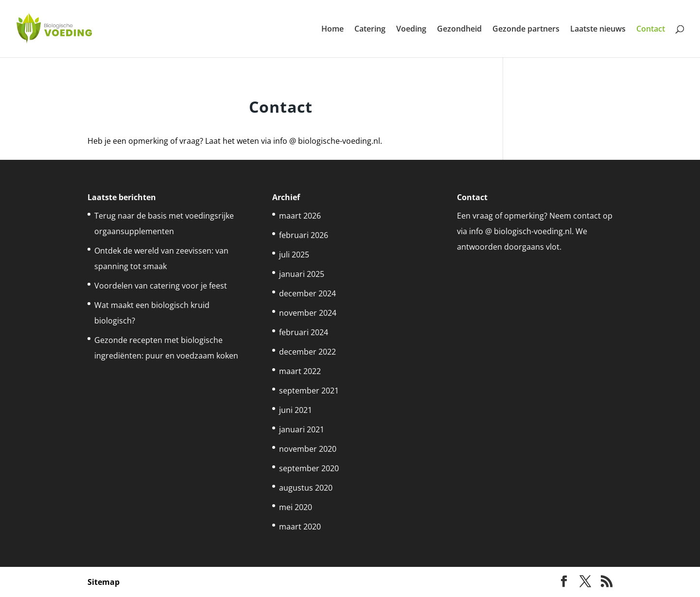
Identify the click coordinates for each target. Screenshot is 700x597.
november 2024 (308, 313)
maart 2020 (300, 527)
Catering (370, 30)
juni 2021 (296, 410)
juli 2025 (294, 255)
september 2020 (309, 468)
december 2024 (307, 293)
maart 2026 (300, 216)
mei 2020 (296, 507)
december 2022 (307, 352)
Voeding (411, 30)
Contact (651, 30)
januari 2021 (302, 429)
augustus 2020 (306, 488)
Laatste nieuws (598, 30)
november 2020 (308, 449)
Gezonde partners (526, 30)
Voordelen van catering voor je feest (161, 286)
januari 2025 (302, 274)
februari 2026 (304, 235)
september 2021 (309, 391)
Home (332, 30)
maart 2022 (300, 371)
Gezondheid (459, 30)
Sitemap (104, 582)
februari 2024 (304, 332)
